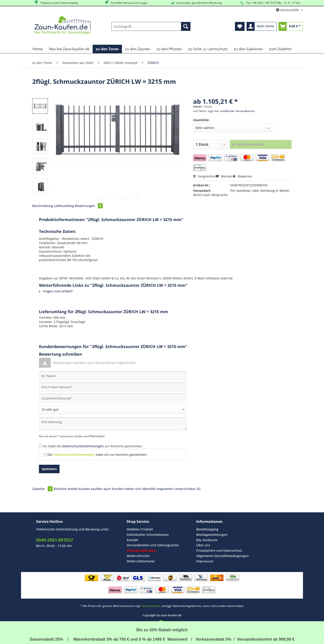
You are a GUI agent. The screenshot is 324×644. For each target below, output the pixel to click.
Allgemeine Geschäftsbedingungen (223, 556)
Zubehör (43, 489)
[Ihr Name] (113, 376)
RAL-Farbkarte (207, 540)
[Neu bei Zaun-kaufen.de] (69, 49)
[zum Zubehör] (280, 49)
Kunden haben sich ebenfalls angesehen (143, 489)
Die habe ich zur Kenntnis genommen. (98, 455)
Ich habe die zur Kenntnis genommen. (93, 446)
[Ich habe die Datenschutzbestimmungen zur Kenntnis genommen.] (40, 446)
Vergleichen (204, 176)
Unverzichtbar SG (187, 489)
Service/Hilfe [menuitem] (288, 10)
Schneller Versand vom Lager (126, 3)
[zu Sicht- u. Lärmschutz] (208, 49)
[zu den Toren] (107, 49)
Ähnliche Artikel (65, 489)
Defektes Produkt (140, 529)
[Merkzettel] (240, 26)
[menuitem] (151, 29)
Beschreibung (43, 206)
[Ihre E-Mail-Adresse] (113, 387)
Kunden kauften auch (95, 489)
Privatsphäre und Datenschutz (219, 550)
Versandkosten (151, 606)
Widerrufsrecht (138, 556)
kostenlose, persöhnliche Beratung (196, 3)
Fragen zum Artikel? (56, 291)
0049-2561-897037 (55, 540)
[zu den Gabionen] (248, 49)
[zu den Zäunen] (138, 49)
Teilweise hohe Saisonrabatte (56, 3)
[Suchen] (186, 26)
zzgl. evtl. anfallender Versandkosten (231, 111)
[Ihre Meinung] (113, 424)
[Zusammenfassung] (113, 398)
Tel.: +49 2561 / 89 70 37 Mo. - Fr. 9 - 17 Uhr (270, 3)
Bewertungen (89, 206)
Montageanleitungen (212, 535)
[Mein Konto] (262, 26)
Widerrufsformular (141, 561)
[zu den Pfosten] (169, 49)
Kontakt (132, 540)
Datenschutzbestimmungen (83, 446)
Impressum (205, 561)
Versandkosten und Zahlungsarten (153, 545)
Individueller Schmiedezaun (148, 535)
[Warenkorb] (291, 26)
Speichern (49, 469)
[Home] (38, 49)
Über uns (203, 545)
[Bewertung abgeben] (113, 410)
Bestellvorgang (207, 529)
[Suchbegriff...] (151, 26)
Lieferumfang (64, 206)
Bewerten (242, 176)
